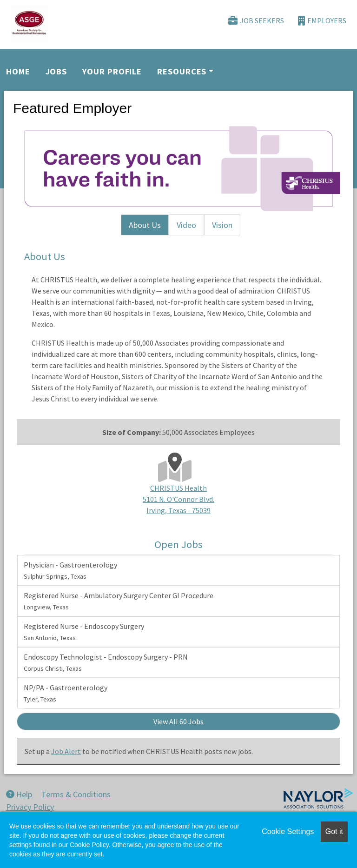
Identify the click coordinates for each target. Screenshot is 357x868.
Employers (322, 21)
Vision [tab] (222, 225)
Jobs (56, 71)
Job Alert (66, 751)
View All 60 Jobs (178, 721)
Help (19, 794)
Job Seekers (256, 21)
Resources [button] (182, 71)
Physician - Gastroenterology (70, 570)
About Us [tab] (145, 225)
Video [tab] (186, 225)
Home (18, 71)
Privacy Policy (30, 807)
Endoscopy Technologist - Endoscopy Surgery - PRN (106, 662)
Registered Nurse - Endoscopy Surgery (84, 632)
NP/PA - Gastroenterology (66, 693)
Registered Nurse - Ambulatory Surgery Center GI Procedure (119, 601)
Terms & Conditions (76, 794)
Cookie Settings (288, 831)
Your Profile (112, 71)
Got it (334, 831)
